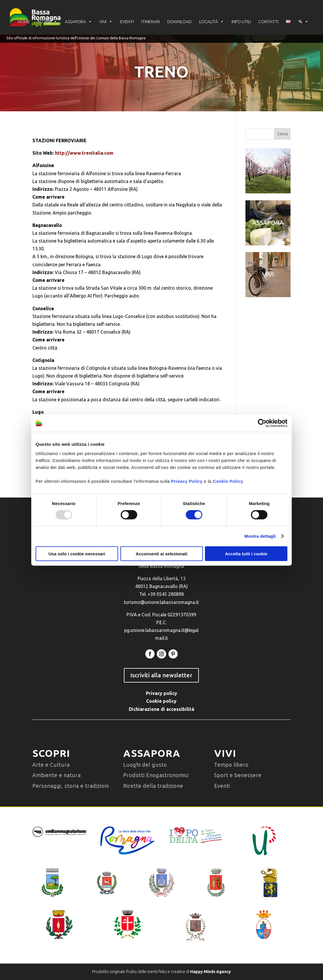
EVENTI (127, 22)
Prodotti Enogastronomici (156, 775)
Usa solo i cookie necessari (77, 553)
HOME (24, 22)
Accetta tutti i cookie (246, 553)
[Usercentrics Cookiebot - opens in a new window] (262, 423)
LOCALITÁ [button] (212, 22)
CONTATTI (268, 22)
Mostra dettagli (260, 536)
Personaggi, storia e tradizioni (71, 786)
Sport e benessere (238, 775)
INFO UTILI (241, 22)
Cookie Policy (228, 481)
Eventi (222, 786)
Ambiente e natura (57, 775)
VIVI (106, 22)
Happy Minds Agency (211, 972)
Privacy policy (161, 693)
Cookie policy (161, 701)
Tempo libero (231, 765)
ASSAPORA (78, 22)
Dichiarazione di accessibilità (161, 709)
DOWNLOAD (179, 22)
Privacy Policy (187, 481)
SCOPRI (47, 22)
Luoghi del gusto (145, 765)
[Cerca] (303, 22)
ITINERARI (151, 22)
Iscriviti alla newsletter (161, 675)
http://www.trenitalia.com (84, 153)
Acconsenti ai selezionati (161, 553)
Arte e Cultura (51, 765)
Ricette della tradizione (153, 786)
